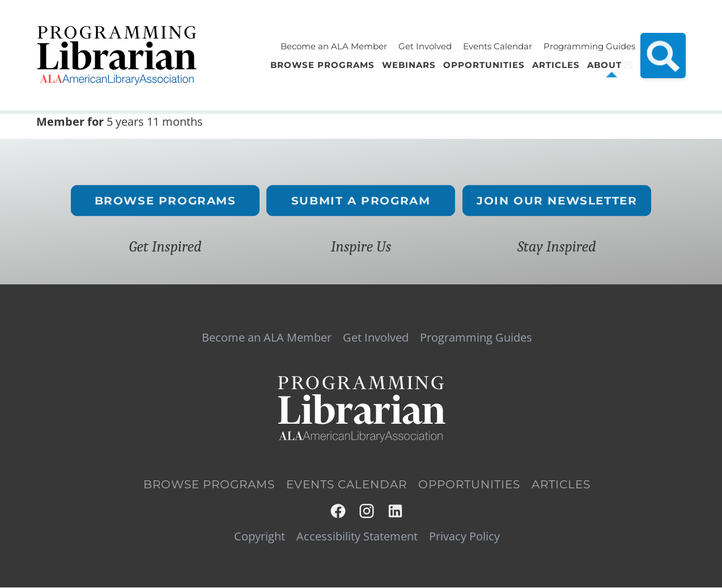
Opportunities (469, 484)
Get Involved (425, 46)
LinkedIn (396, 511)
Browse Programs (165, 201)
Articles (561, 484)
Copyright (260, 536)
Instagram (368, 511)
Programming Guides (589, 46)
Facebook (339, 511)
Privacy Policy (464, 536)
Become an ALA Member (334, 46)
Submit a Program (361, 201)
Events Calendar (498, 46)
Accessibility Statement (357, 536)
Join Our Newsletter (557, 201)
